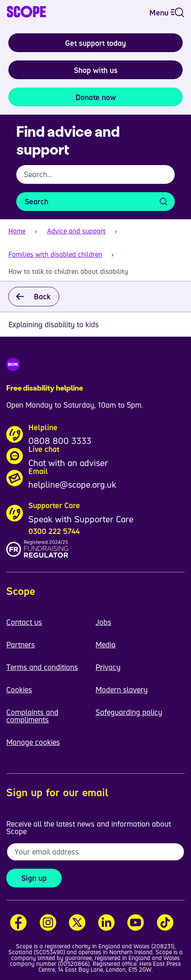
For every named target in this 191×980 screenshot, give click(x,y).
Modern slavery (122, 689)
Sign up (34, 878)
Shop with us (96, 70)
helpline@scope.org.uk (72, 484)
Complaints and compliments (32, 716)
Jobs (103, 622)
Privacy (108, 667)
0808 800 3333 (60, 441)
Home (17, 231)
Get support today (95, 43)
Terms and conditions (42, 667)
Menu (167, 13)
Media (106, 644)
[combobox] (95, 179)
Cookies (19, 689)
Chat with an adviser (68, 463)
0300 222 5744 (54, 531)
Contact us (24, 622)
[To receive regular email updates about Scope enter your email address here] (95, 852)
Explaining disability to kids (54, 324)
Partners (21, 644)
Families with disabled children (55, 254)
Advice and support (76, 231)
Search (36, 201)
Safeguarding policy (129, 712)
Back (42, 296)
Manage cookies (33, 742)
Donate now (96, 97)
